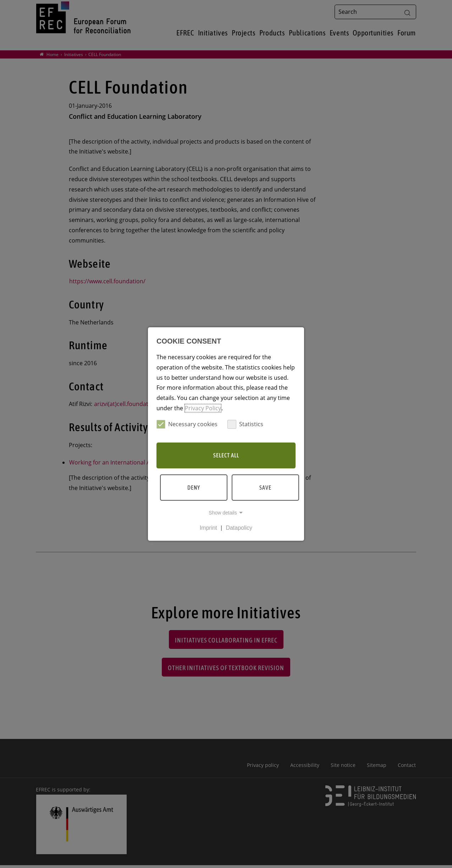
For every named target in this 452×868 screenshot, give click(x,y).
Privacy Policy (203, 408)
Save (265, 488)
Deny (194, 488)
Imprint (208, 528)
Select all (226, 455)
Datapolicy (239, 528)
